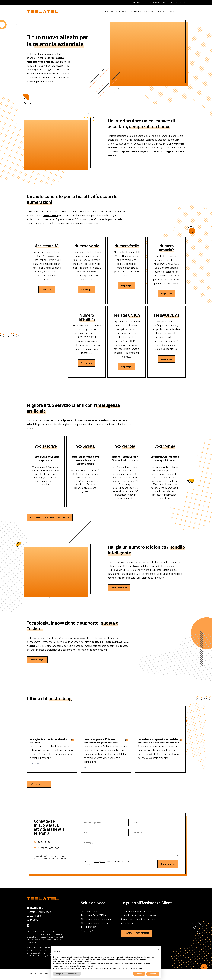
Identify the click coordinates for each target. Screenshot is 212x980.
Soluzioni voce (118, 12)
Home (105, 12)
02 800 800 (44, 847)
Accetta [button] (153, 974)
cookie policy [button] (86, 961)
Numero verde (155, 2)
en (183, 12)
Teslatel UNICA (168, 2)
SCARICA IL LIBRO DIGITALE (137, 938)
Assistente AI (181, 2)
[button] (158, 949)
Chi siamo (149, 12)
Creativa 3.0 (135, 12)
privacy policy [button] (119, 957)
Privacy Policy (100, 866)
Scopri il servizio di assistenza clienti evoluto (50, 520)
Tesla (166, 318)
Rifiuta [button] (139, 974)
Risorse (160, 12)
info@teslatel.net (48, 853)
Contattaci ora (168, 869)
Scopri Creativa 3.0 (119, 590)
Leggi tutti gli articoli (39, 789)
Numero (87, 248)
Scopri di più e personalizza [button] (67, 974)
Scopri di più (47, 292)
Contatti (173, 12)
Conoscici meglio (37, 664)
